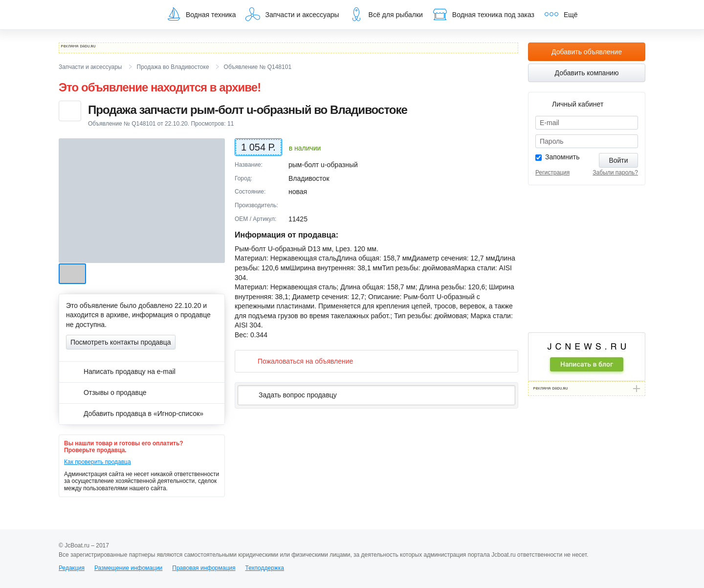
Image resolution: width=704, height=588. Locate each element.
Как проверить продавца (98, 462)
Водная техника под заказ (484, 14)
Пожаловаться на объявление (297, 361)
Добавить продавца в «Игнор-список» (135, 414)
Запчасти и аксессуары (292, 14)
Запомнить (562, 157)
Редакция (72, 568)
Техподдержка (264, 568)
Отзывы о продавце (106, 392)
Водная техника (201, 14)
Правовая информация (204, 568)
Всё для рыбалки (386, 14)
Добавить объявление (587, 52)
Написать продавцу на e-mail (121, 371)
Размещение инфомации (128, 568)
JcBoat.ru (106, 15)
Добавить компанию (587, 73)
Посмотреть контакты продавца (121, 342)
